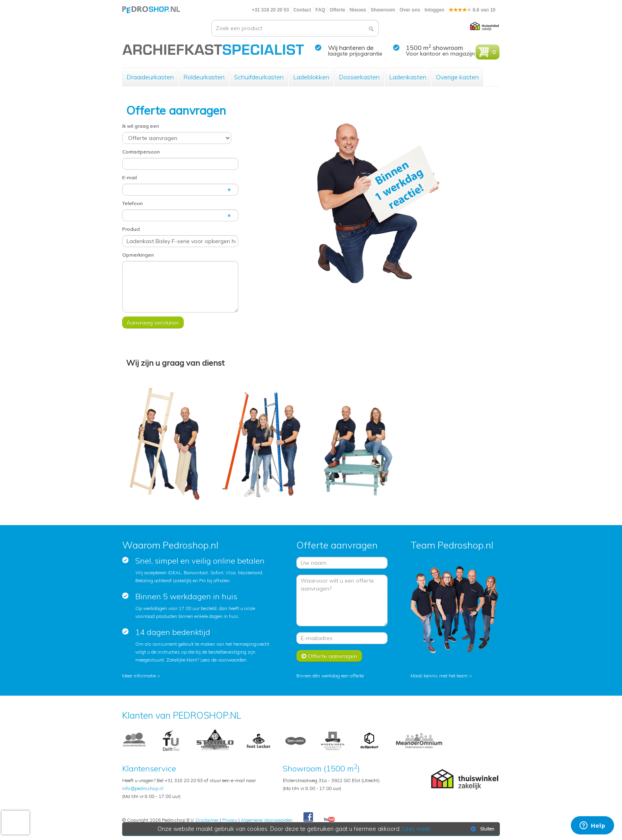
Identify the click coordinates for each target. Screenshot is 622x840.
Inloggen (434, 10)
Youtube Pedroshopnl (329, 820)
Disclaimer (207, 820)
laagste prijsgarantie (355, 54)
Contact (302, 10)
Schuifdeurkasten (259, 77)
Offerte (337, 10)
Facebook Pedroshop (308, 817)
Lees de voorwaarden (223, 660)
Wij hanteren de (351, 48)
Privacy (230, 820)
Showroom (383, 10)
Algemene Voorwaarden (267, 820)
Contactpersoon (141, 152)
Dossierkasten (359, 77)
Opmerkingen (138, 255)
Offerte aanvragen (329, 656)
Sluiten (482, 829)
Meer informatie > (141, 676)
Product (131, 229)
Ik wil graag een (141, 126)
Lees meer (417, 829)
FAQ (320, 10)
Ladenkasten (408, 77)
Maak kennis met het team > (441, 676)
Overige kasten (457, 77)
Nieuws (358, 10)
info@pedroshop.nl (143, 788)
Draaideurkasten (150, 77)
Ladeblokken (311, 77)
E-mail (130, 177)
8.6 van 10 (472, 10)
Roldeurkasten (204, 77)
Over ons (410, 10)
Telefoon (132, 203)
